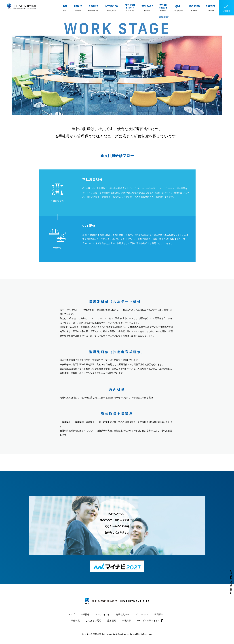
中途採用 (126, 620)
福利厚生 (159, 614)
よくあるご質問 (93, 620)
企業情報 (85, 614)
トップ (71, 614)
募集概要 (112, 620)
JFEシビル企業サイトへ (148, 620)
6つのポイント (103, 614)
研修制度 (75, 620)
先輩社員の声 (122, 614)
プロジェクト (142, 614)
